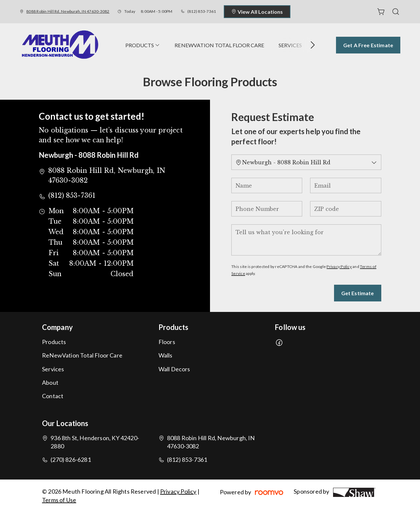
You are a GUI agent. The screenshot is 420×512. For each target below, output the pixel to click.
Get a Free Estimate (368, 45)
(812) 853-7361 (202, 11)
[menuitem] (143, 45)
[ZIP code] (346, 209)
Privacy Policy (339, 266)
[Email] (346, 185)
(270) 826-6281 (71, 460)
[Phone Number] (267, 209)
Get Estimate (358, 293)
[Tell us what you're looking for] (306, 240)
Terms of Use (59, 500)
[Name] (267, 185)
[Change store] (306, 162)
